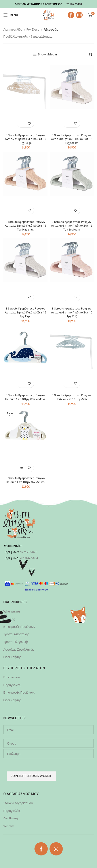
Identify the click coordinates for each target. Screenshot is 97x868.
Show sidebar (48, 54)
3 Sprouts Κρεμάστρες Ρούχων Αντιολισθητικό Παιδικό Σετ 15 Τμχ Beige (25, 139)
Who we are (12, 611)
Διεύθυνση (10, 818)
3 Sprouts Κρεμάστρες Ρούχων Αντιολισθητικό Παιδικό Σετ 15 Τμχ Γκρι (25, 312)
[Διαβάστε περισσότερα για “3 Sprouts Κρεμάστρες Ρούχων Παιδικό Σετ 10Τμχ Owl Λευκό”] (22, 468)
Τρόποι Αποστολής (16, 634)
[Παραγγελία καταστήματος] (90, 54)
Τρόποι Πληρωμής (16, 642)
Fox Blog (9, 619)
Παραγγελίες (12, 685)
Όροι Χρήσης (12, 657)
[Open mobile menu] (11, 15)
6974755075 (29, 552)
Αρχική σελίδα (13, 29)
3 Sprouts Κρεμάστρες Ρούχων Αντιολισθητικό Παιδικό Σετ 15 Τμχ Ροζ (72, 312)
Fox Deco (33, 29)
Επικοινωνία (12, 677)
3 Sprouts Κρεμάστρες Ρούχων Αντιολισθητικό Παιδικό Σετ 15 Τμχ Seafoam (72, 226)
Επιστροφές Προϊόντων (19, 627)
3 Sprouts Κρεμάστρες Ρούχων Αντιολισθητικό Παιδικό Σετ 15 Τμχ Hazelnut (25, 226)
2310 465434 (29, 558)
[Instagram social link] (79, 15)
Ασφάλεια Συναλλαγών (19, 649)
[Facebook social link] (71, 15)
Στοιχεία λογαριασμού (18, 803)
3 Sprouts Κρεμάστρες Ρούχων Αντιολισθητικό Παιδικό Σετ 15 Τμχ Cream (72, 139)
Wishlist (9, 826)
